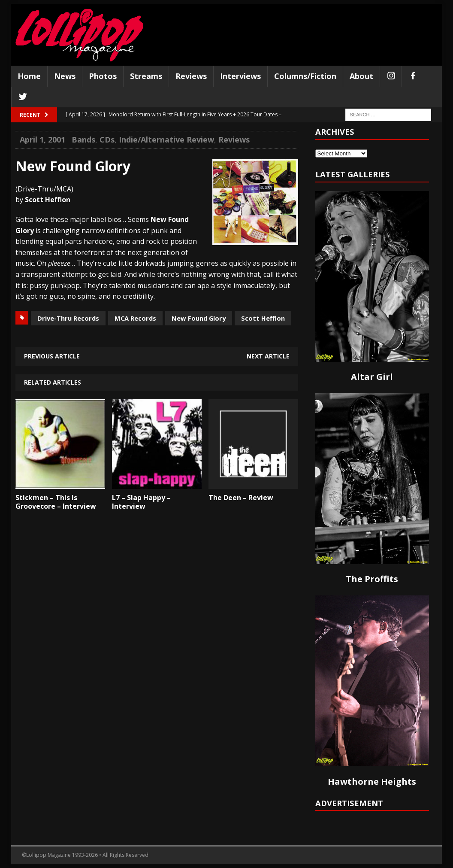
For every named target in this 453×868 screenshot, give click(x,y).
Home (29, 76)
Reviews (191, 76)
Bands (83, 140)
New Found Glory (199, 318)
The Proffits (372, 579)
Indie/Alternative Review (166, 140)
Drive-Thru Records (68, 318)
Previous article (52, 356)
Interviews (240, 76)
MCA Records (135, 318)
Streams (146, 76)
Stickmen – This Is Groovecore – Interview (56, 502)
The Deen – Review (241, 498)
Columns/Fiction (305, 76)
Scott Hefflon (263, 318)
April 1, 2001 (42, 140)
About (361, 76)
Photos (103, 76)
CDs (107, 140)
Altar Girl (372, 377)
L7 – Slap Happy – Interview (141, 502)
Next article (268, 356)
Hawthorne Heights (372, 782)
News (65, 76)
